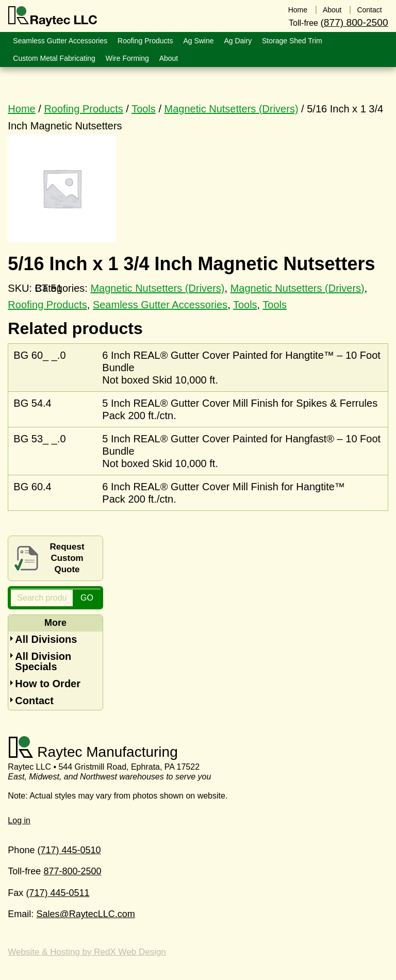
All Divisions (46, 639)
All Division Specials (43, 661)
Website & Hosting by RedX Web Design (87, 952)
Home (21, 109)
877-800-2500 (72, 871)
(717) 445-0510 (69, 850)
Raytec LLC (53, 16)
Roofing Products (83, 109)
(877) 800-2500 (354, 22)
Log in (19, 820)
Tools (144, 109)
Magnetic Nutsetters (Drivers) (232, 109)
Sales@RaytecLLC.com (85, 914)
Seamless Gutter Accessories (160, 305)
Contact (34, 701)
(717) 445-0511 (57, 893)
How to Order (48, 684)
